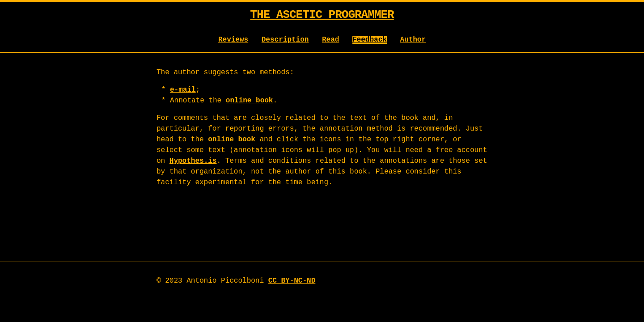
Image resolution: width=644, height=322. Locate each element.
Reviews (233, 40)
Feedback (370, 40)
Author (413, 40)
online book (250, 101)
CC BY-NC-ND (292, 281)
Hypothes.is (193, 161)
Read (330, 40)
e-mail (183, 90)
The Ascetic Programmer (322, 15)
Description (285, 40)
